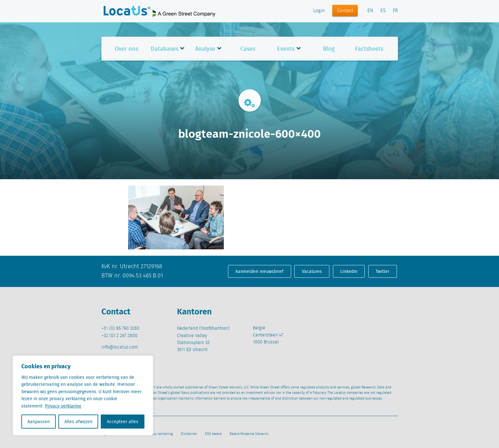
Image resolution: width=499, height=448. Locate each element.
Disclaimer (189, 434)
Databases (165, 49)
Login (319, 11)
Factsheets (369, 49)
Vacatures (312, 271)
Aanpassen (39, 422)
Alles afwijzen (78, 422)
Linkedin (349, 271)
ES (383, 11)
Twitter (382, 271)
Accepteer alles (123, 422)
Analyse (205, 49)
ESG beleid (213, 434)
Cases (248, 49)
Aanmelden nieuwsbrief (259, 271)
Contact (345, 11)
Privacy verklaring (63, 406)
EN (370, 11)
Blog (329, 49)
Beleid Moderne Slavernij (249, 434)
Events (286, 49)
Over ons (126, 49)
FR (395, 11)
